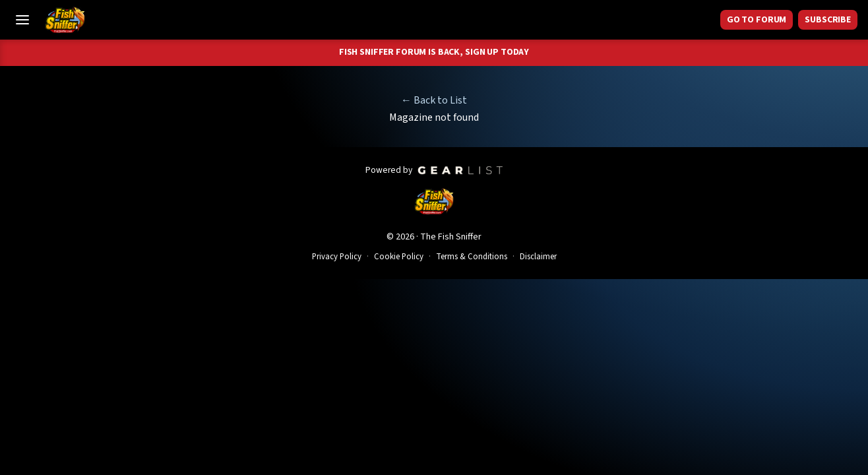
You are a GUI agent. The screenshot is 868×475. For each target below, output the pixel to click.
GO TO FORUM (757, 20)
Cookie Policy (399, 257)
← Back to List (434, 100)
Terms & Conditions (472, 257)
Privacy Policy (337, 257)
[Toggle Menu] (22, 20)
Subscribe (828, 20)
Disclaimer (538, 257)
